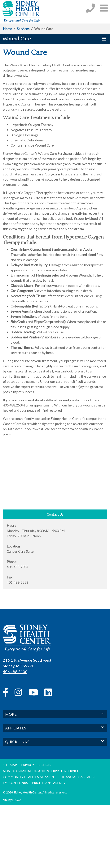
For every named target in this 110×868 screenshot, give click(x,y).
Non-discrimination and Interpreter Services (42, 771)
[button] (104, 8)
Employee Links (15, 783)
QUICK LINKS (55, 741)
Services (23, 29)
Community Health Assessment (29, 777)
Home (7, 29)
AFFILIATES (55, 728)
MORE (55, 714)
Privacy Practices (36, 765)
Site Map (10, 765)
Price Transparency (49, 783)
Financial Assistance (78, 777)
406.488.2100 (15, 672)
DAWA (17, 800)
